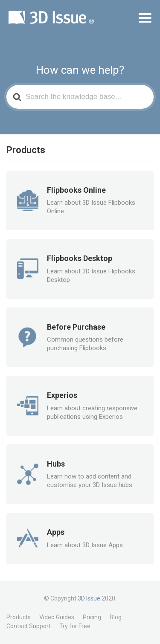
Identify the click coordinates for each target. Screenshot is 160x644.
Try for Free (75, 626)
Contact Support (29, 626)
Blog (116, 617)
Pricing (92, 617)
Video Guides (57, 617)
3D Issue (89, 598)
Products (19, 617)
